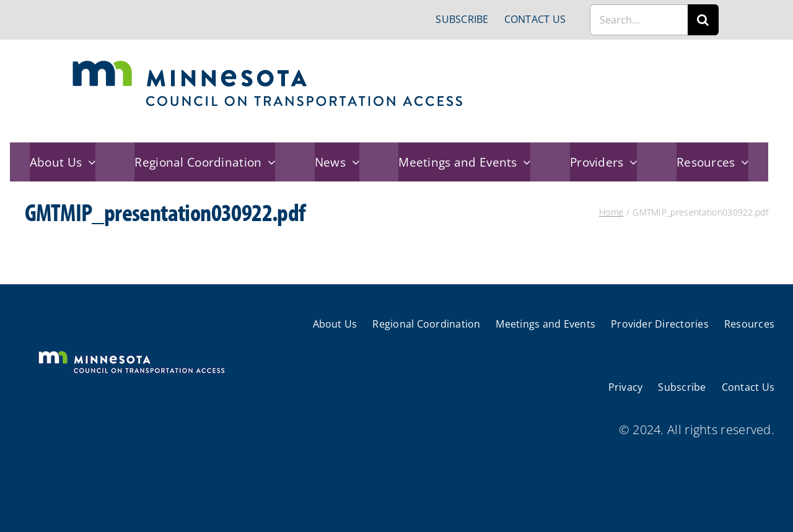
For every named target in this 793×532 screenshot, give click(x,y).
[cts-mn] (269, 65)
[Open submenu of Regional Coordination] (269, 162)
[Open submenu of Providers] (631, 162)
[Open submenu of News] (353, 162)
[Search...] (639, 20)
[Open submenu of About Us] (89, 162)
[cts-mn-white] (131, 352)
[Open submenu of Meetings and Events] (524, 162)
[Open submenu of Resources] (742, 162)
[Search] (703, 20)
